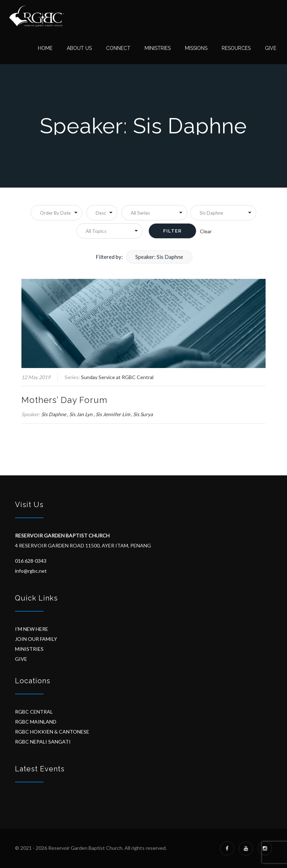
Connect (118, 48)
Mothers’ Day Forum (64, 400)
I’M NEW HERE (32, 629)
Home (45, 48)
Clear (206, 231)
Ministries (158, 48)
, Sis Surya (142, 414)
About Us (79, 48)
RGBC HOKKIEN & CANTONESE (52, 732)
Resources (236, 48)
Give (271, 48)
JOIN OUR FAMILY (36, 639)
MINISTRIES (29, 649)
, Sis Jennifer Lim (112, 414)
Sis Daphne (54, 414)
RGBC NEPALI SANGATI (43, 742)
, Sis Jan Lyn (80, 414)
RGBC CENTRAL (34, 712)
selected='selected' (223, 213)
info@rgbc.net (31, 571)
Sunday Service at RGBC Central (117, 377)
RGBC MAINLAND (36, 722)
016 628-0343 (31, 561)
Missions (196, 48)
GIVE (21, 659)
